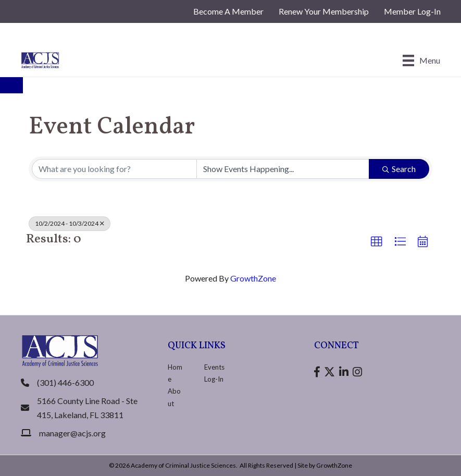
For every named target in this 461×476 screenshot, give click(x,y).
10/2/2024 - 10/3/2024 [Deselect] (70, 223)
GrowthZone (253, 278)
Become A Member (228, 11)
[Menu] (421, 60)
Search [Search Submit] (399, 169)
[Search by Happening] (283, 169)
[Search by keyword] (114, 169)
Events (214, 367)
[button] (377, 242)
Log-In (214, 379)
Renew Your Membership (324, 11)
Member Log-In (412, 11)
